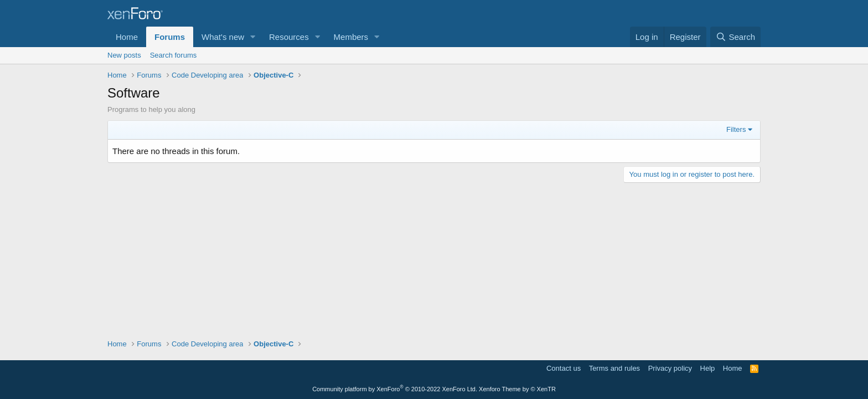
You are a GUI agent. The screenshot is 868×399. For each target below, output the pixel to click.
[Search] (735, 37)
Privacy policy (670, 368)
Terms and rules (614, 368)
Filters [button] (736, 129)
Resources (289, 37)
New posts (124, 55)
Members (351, 37)
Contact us (564, 368)
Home (127, 37)
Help (708, 368)
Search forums (174, 55)
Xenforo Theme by (517, 389)
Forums (170, 37)
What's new (223, 37)
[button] (253, 37)
